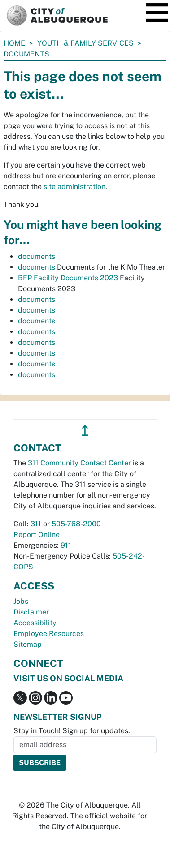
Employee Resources (49, 634)
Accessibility (35, 623)
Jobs (21, 601)
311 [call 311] (36, 524)
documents (37, 256)
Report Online (37, 535)
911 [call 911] (66, 545)
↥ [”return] (85, 431)
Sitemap (28, 644)
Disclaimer (31, 612)
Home (14, 43)
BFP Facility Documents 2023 (68, 278)
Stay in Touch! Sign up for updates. (72, 731)
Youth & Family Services (85, 43)
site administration (74, 187)
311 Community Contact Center (79, 463)
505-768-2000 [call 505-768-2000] (76, 524)
